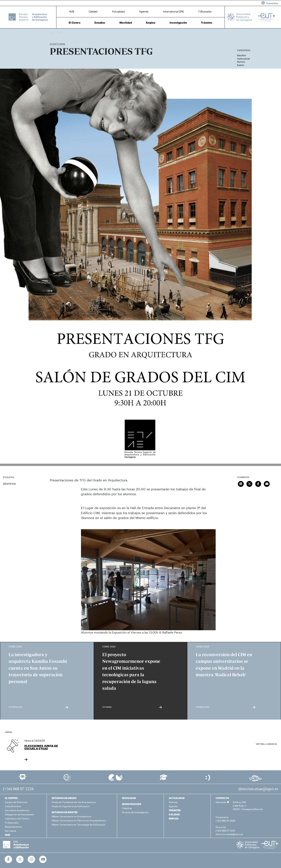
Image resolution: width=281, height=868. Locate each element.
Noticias (173, 802)
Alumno (241, 62)
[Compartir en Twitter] (250, 483)
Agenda (144, 12)
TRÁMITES (175, 810)
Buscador (205, 12)
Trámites (207, 23)
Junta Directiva (13, 806)
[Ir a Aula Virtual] (164, 779)
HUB (72, 12)
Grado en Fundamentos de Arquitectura (74, 802)
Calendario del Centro (17, 818)
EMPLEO (174, 818)
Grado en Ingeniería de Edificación (71, 806)
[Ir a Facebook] (8, 859)
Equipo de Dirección (16, 802)
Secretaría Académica (17, 810)
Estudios (100, 23)
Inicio (53, 33)
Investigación (178, 23)
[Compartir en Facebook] (258, 483)
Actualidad (118, 12)
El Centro (75, 23)
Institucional (243, 59)
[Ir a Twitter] (20, 859)
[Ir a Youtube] (43, 859)
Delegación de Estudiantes (19, 814)
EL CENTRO (11, 798)
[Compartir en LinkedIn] (241, 483)
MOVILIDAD (129, 798)
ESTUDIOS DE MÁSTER (65, 812)
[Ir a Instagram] (32, 859)
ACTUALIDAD (177, 798)
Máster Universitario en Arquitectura (71, 816)
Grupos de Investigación (135, 812)
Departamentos (13, 827)
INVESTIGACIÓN (132, 804)
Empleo (151, 23)
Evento (241, 65)
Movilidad (126, 23)
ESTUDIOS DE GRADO (64, 798)
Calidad (93, 12)
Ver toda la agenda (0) (266, 744)
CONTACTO (222, 798)
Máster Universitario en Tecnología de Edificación (79, 825)
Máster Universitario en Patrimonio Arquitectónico (79, 820)
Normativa (10, 831)
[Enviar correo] (267, 483)
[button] (212, 3)
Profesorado (12, 823)
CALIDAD (174, 814)
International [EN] (173, 12)
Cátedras (127, 808)
